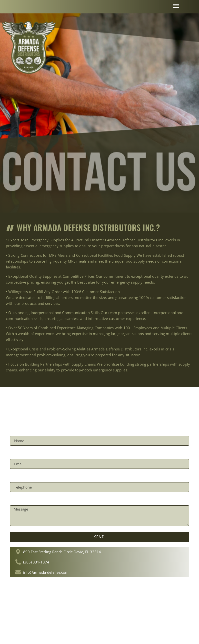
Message (20, 501)
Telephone (22, 478)
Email (16, 454)
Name (17, 431)
